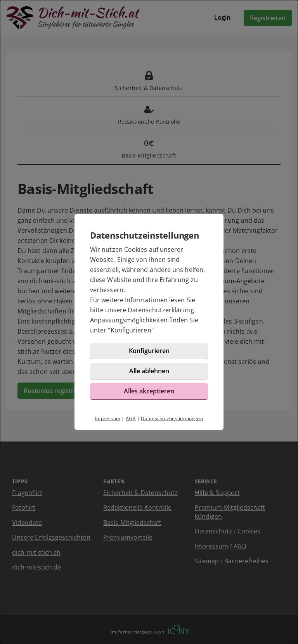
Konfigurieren (131, 330)
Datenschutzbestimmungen (172, 418)
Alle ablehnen (149, 371)
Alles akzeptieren (149, 391)
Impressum (108, 418)
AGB (131, 418)
